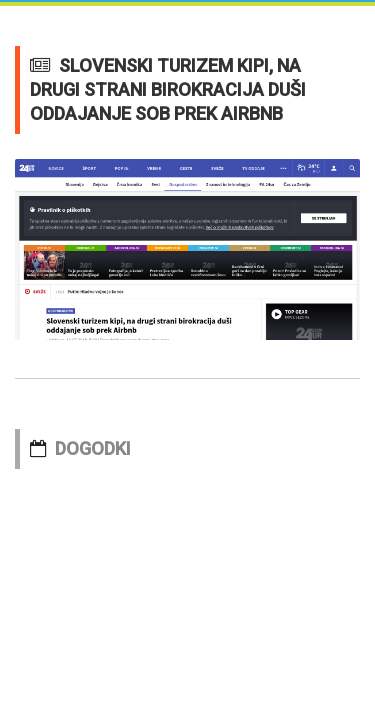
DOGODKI (93, 448)
